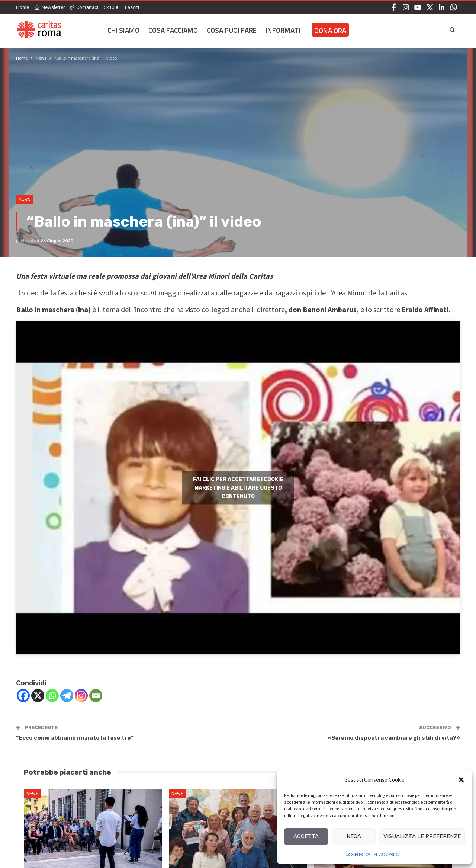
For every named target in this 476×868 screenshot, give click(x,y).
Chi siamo (123, 30)
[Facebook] (23, 696)
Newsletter (50, 7)
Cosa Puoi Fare (232, 30)
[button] (461, 780)
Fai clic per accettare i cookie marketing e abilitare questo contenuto (238, 488)
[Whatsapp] (52, 696)
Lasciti (132, 7)
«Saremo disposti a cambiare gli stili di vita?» (394, 738)
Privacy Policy (387, 854)
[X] (38, 696)
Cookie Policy (358, 854)
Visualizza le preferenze (422, 836)
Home (22, 7)
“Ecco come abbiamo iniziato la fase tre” (75, 738)
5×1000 (112, 7)
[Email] (96, 696)
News (25, 199)
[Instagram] (81, 696)
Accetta (306, 836)
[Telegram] (67, 696)
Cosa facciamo (173, 30)
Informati (283, 30)
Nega (354, 836)
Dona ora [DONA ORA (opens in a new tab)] (330, 30)
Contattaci (84, 7)
